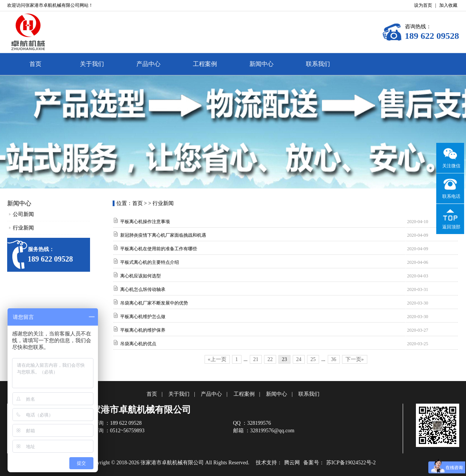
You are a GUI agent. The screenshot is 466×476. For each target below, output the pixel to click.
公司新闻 (23, 214)
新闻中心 (261, 64)
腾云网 (292, 463)
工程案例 (205, 64)
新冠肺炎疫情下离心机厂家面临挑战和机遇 (163, 235)
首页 (35, 64)
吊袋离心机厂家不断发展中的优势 (154, 303)
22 (270, 359)
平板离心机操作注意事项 (145, 222)
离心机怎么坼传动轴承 (143, 289)
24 (299, 359)
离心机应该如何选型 (141, 276)
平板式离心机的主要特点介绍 (150, 262)
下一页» (355, 359)
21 (256, 359)
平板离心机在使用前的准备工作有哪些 (159, 249)
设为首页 (423, 5)
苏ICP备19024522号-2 (351, 463)
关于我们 (92, 64)
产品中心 (148, 64)
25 (313, 359)
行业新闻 (23, 228)
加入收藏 (448, 5)
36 (334, 359)
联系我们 (318, 64)
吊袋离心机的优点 (138, 344)
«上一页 (217, 359)
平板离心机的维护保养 (143, 330)
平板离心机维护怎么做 (143, 317)
